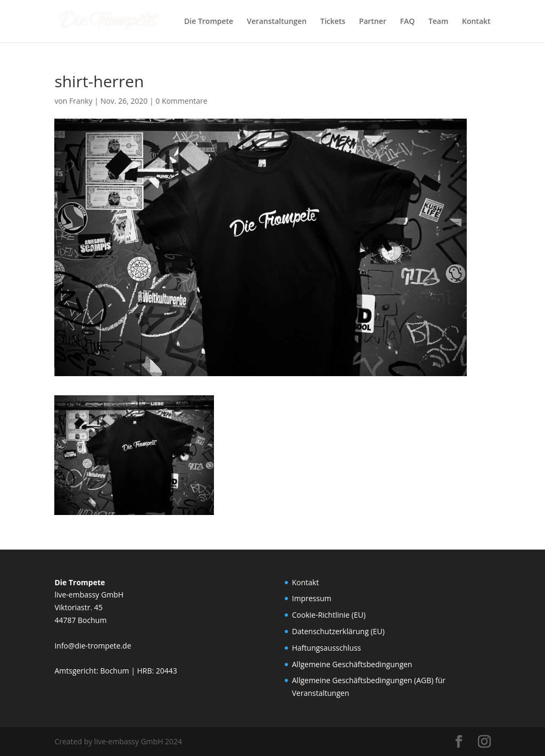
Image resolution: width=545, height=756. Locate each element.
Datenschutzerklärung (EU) (338, 631)
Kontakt (476, 22)
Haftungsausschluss (327, 648)
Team (438, 22)
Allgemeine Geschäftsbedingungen (352, 664)
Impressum (312, 598)
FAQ (408, 22)
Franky (81, 101)
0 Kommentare (181, 101)
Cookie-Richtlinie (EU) (329, 615)
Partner (373, 22)
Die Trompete (209, 22)
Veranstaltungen (277, 22)
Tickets (333, 22)
